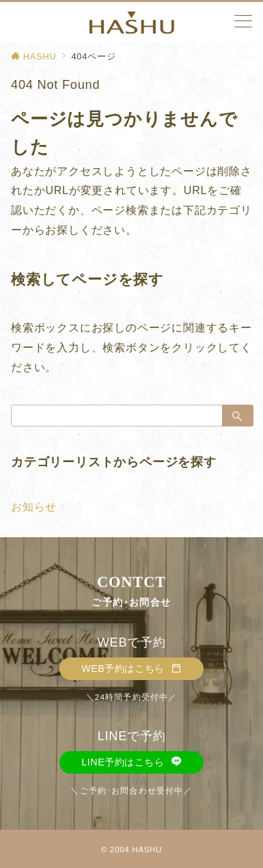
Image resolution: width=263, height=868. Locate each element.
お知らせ (34, 507)
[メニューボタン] (243, 23)
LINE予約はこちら (131, 762)
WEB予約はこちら (131, 668)
